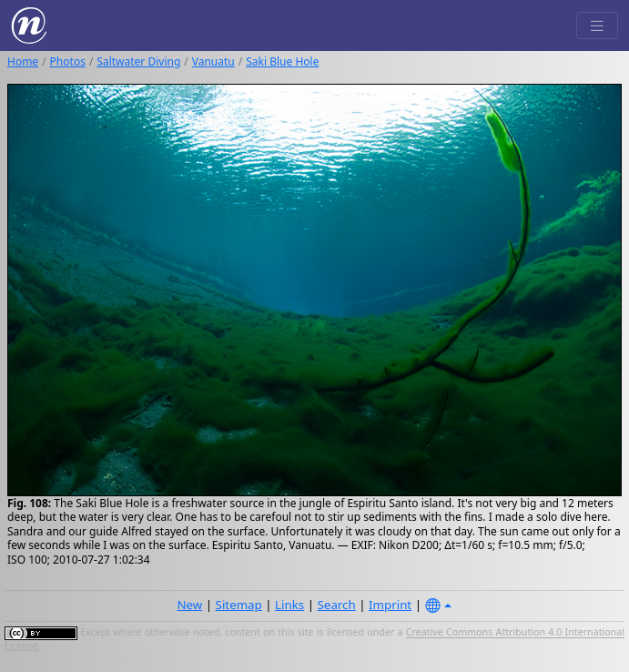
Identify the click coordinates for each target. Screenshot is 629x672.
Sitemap (239, 605)
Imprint (390, 605)
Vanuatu (213, 61)
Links (289, 605)
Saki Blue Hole (282, 61)
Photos (68, 61)
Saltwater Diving (138, 61)
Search (337, 605)
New (189, 605)
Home (23, 61)
